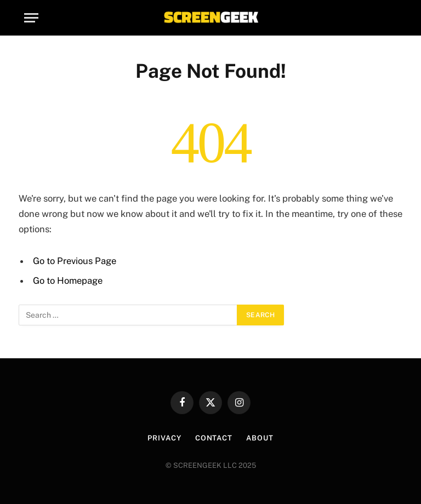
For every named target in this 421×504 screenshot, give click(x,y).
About (260, 438)
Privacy (164, 438)
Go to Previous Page (75, 261)
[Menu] (31, 18)
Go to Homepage (68, 280)
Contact (214, 438)
